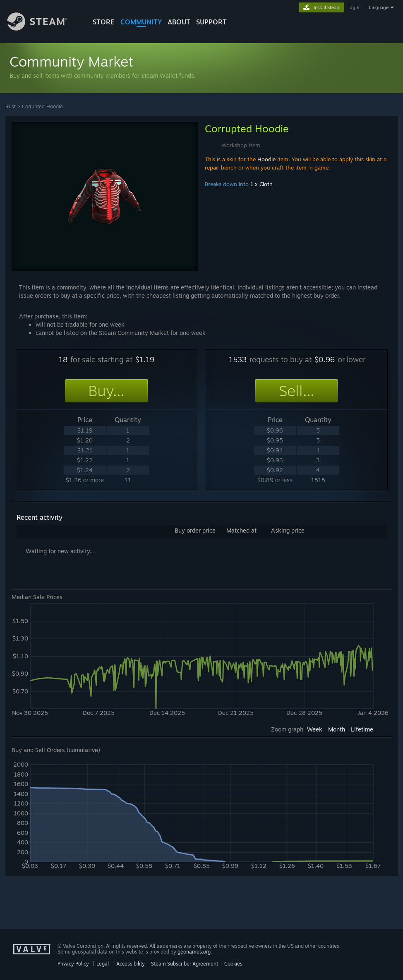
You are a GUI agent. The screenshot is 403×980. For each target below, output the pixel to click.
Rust (11, 106)
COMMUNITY (141, 22)
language (379, 7)
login (354, 7)
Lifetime (362, 729)
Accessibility (131, 964)
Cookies (233, 964)
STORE (104, 22)
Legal (103, 964)
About (179, 22)
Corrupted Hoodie (42, 106)
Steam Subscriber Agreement (185, 964)
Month (337, 729)
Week (315, 729)
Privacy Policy (73, 964)
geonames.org (194, 952)
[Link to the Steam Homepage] (43, 28)
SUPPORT (211, 22)
